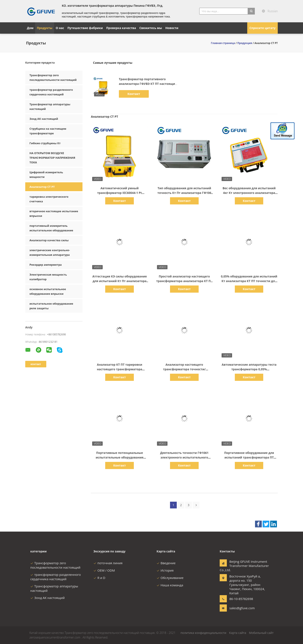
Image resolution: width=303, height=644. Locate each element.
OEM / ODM (104, 570)
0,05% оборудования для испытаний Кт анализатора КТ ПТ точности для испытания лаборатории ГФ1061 (249, 281)
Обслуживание (170, 578)
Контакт (134, 94)
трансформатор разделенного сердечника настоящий (56, 577)
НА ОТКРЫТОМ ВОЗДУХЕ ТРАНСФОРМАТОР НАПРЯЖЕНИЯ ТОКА (52, 158)
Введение (166, 563)
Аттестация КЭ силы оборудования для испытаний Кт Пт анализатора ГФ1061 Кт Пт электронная (120, 281)
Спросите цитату (262, 28)
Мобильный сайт (261, 633)
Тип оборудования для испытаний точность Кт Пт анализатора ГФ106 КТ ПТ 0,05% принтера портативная (184, 193)
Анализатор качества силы (49, 240)
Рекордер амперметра (46, 265)
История (165, 570)
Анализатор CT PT (42, 187)
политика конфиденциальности (203, 633)
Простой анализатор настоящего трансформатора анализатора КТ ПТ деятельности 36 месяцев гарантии (184, 281)
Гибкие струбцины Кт (45, 143)
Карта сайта (238, 633)
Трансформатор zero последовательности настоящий (55, 565)
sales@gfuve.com (242, 608)
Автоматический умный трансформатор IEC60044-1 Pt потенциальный (120, 193)
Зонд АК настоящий (44, 119)
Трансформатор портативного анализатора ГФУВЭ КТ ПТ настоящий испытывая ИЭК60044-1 (148, 84)
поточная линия (108, 563)
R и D (99, 578)
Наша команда (170, 585)
